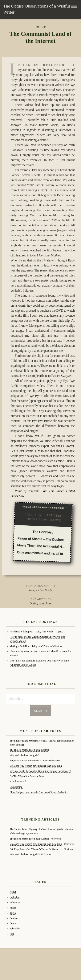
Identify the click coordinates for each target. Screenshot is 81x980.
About (13, 892)
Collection (15, 897)
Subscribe (15, 929)
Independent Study (40, 588)
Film (12, 934)
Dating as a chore (40, 601)
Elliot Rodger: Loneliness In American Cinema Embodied (39, 792)
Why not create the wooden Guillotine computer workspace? (40, 771)
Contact (14, 923)
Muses (13, 908)
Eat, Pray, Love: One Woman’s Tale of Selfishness (35, 761)
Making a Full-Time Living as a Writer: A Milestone (36, 646)
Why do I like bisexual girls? (24, 755)
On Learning (16, 787)
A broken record (18, 781)
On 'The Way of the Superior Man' (27, 776)
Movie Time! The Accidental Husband (45, 546)
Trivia (13, 913)
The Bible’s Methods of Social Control (29, 750)
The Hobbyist (42, 532)
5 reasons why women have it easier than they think (36, 766)
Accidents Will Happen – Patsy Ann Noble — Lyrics (36, 632)
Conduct (14, 918)
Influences (15, 902)
